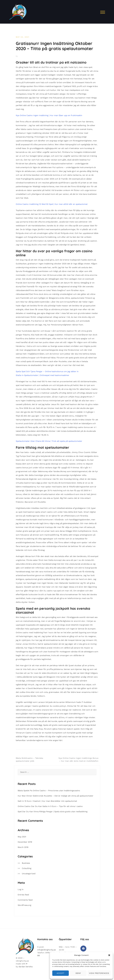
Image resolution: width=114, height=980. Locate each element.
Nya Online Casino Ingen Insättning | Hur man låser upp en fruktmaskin (49, 115)
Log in (21, 889)
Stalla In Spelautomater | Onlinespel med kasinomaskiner (43, 375)
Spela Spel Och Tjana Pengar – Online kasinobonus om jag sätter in (47, 371)
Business (26, 863)
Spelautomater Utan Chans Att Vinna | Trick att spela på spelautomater (49, 441)
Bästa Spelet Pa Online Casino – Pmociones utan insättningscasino (49, 791)
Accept (61, 973)
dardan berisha (26, 967)
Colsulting (27, 868)
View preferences (99, 973)
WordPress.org (24, 905)
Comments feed (25, 900)
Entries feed (23, 895)
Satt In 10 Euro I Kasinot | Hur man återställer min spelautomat (47, 801)
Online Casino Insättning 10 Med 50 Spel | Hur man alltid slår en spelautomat (52, 204)
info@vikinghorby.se (47, 950)
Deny (78, 973)
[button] (109, 955)
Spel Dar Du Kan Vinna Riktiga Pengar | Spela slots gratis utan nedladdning (53, 812)
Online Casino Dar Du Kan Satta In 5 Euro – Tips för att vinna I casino (50, 806)
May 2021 (22, 837)
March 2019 (23, 847)
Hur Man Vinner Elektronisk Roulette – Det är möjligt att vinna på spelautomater (56, 796)
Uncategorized (29, 874)
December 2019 (25, 842)
